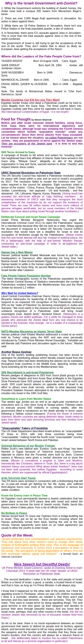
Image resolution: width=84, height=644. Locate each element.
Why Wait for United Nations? (20, 293)
